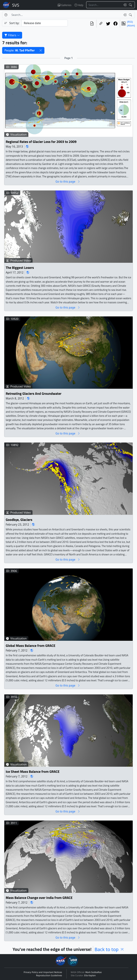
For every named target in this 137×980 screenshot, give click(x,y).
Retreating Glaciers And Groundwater (34, 394)
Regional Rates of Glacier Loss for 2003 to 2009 (41, 142)
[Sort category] (45, 23)
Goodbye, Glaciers (19, 520)
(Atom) (131, 25)
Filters (12, 35)
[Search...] (104, 5)
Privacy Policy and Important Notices (43, 972)
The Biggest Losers (20, 268)
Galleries (64, 5)
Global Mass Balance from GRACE (31, 646)
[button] (41, 50)
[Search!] (131, 5)
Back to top (109, 949)
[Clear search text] (124, 5)
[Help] (6, 15)
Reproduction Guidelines (49, 976)
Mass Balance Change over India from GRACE (39, 898)
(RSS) (130, 22)
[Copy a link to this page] (101, 24)
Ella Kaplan (90, 976)
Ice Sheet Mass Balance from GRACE (33, 772)
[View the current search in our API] (92, 24)
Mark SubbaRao (94, 972)
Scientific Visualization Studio (16, 5)
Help (79, 5)
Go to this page (68, 181)
